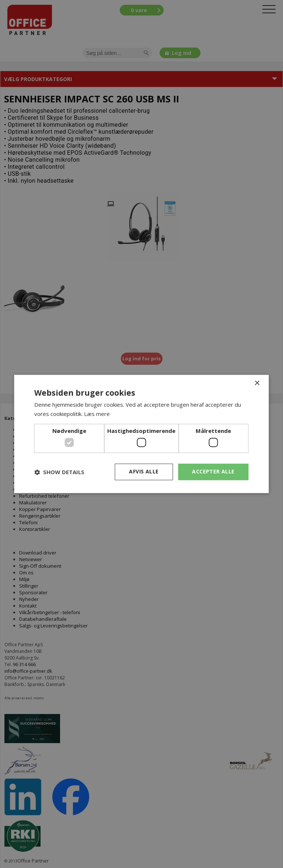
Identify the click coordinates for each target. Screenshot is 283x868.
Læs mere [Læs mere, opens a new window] (97, 414)
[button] (59, 472)
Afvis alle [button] (144, 472)
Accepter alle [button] (213, 472)
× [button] (257, 383)
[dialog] (141, 434)
